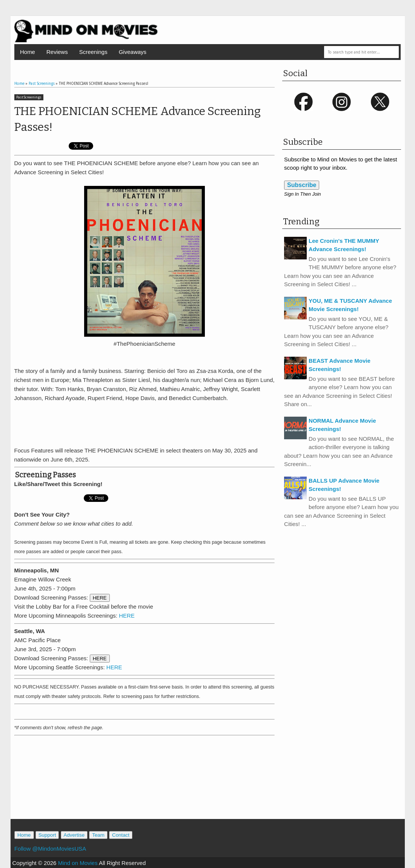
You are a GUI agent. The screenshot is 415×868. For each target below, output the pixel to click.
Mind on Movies (78, 863)
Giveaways (133, 52)
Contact (121, 835)
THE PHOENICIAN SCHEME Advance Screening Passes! (138, 119)
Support (47, 835)
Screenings (93, 52)
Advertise (74, 835)
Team (98, 835)
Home (28, 52)
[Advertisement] (144, 423)
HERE (100, 598)
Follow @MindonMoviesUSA (50, 849)
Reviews (57, 52)
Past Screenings (29, 97)
